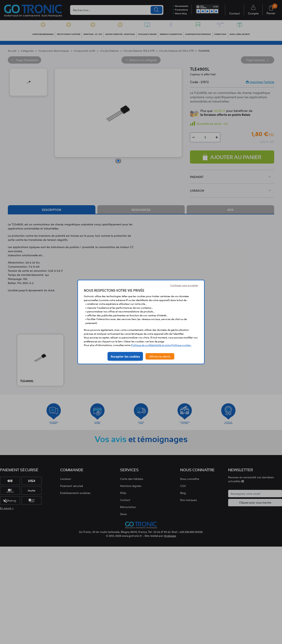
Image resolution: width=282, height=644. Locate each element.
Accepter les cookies (125, 356)
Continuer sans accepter (184, 285)
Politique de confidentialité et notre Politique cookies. (161, 345)
